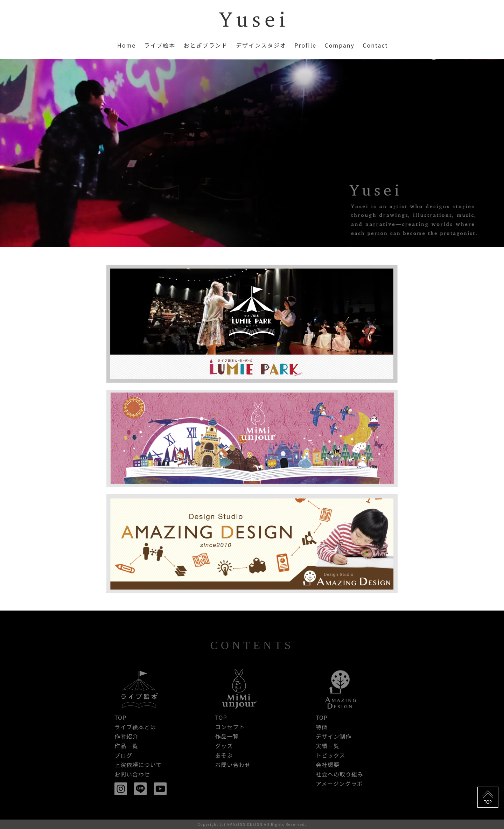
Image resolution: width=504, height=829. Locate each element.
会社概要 (328, 765)
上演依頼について (138, 765)
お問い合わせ (132, 774)
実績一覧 (328, 746)
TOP (120, 717)
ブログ (123, 755)
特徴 (322, 727)
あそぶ (224, 755)
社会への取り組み (339, 774)
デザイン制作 (334, 736)
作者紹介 (126, 736)
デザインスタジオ (261, 45)
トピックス (331, 755)
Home (127, 45)
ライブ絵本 (160, 45)
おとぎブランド (206, 45)
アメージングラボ (339, 783)
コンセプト (230, 727)
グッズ (224, 746)
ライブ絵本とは (135, 727)
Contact (375, 45)
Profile (305, 45)
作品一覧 (126, 746)
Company (339, 45)
